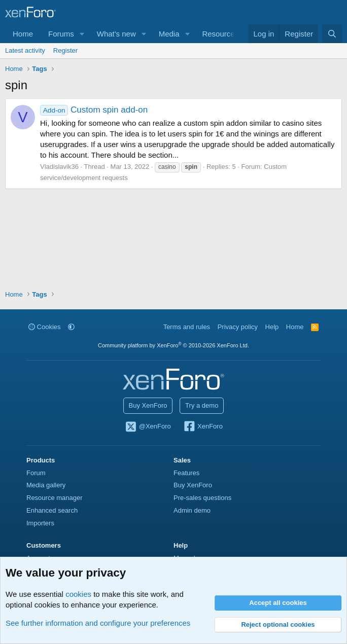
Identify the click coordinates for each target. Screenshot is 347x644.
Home (23, 34)
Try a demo (202, 405)
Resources (220, 34)
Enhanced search (52, 510)
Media (169, 34)
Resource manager (55, 498)
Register (65, 50)
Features (186, 473)
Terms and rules (187, 327)
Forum (36, 473)
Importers (40, 523)
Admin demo (192, 510)
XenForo (203, 427)
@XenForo (148, 427)
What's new (116, 34)
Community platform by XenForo (173, 345)
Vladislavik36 (59, 167)
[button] (82, 34)
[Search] (332, 34)
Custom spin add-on (94, 110)
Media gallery (46, 485)
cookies (78, 594)
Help (272, 327)
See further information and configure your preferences (98, 623)
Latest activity (25, 50)
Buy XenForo (148, 405)
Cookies (45, 327)
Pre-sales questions (202, 498)
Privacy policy (238, 327)
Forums (61, 34)
